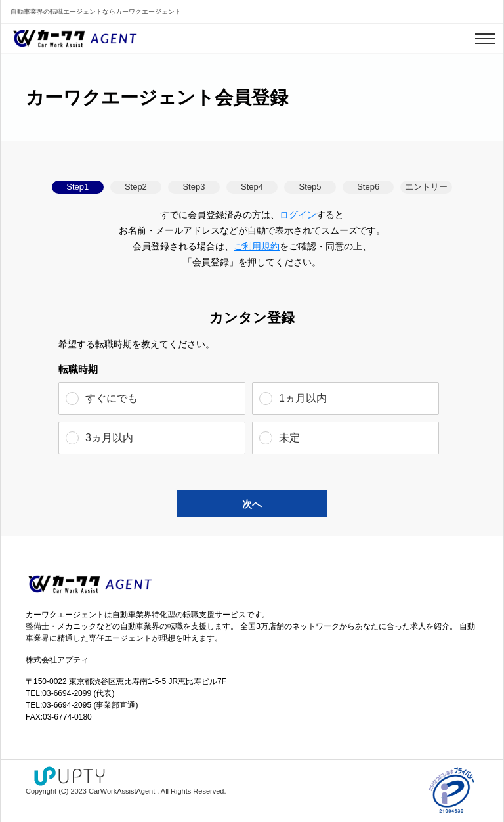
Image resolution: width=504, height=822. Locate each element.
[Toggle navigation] (485, 39)
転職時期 (78, 369)
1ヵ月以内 (303, 398)
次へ (252, 504)
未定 (289, 438)
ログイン (298, 215)
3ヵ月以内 (109, 438)
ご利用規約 (257, 246)
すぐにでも (112, 398)
